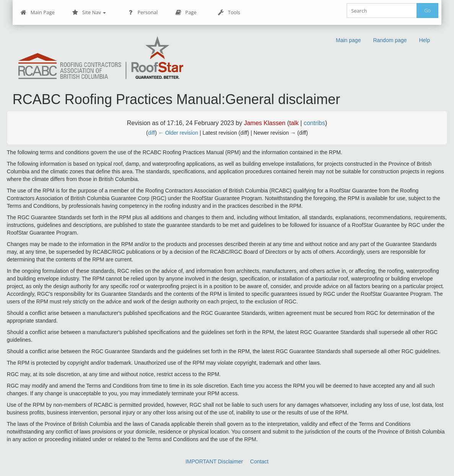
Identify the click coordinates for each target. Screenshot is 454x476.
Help (424, 40)
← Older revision (178, 133)
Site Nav (89, 12)
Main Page (38, 12)
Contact (259, 461)
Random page (390, 40)
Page (186, 12)
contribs (314, 123)
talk (294, 123)
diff (151, 133)
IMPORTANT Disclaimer (214, 461)
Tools (229, 12)
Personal (142, 12)
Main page (348, 40)
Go (427, 10)
